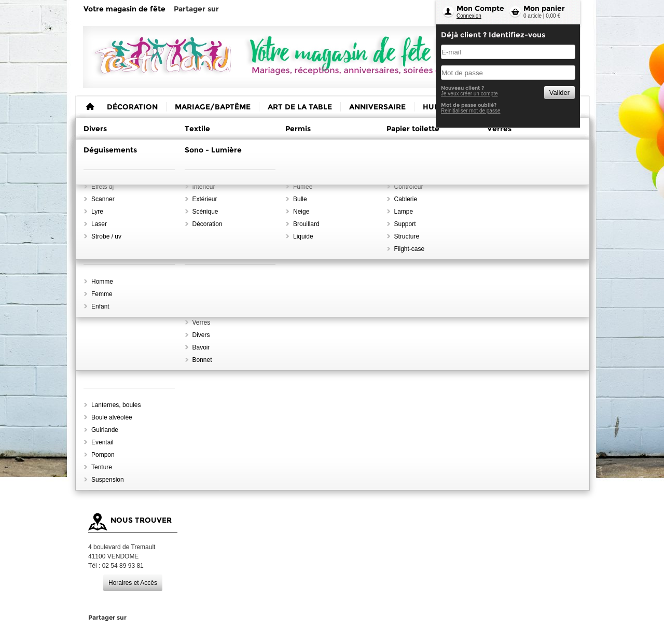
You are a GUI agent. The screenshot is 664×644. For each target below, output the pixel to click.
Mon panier (544, 8)
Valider (559, 93)
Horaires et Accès (133, 583)
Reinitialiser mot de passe (471, 111)
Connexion (469, 16)
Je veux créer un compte (469, 94)
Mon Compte (480, 8)
